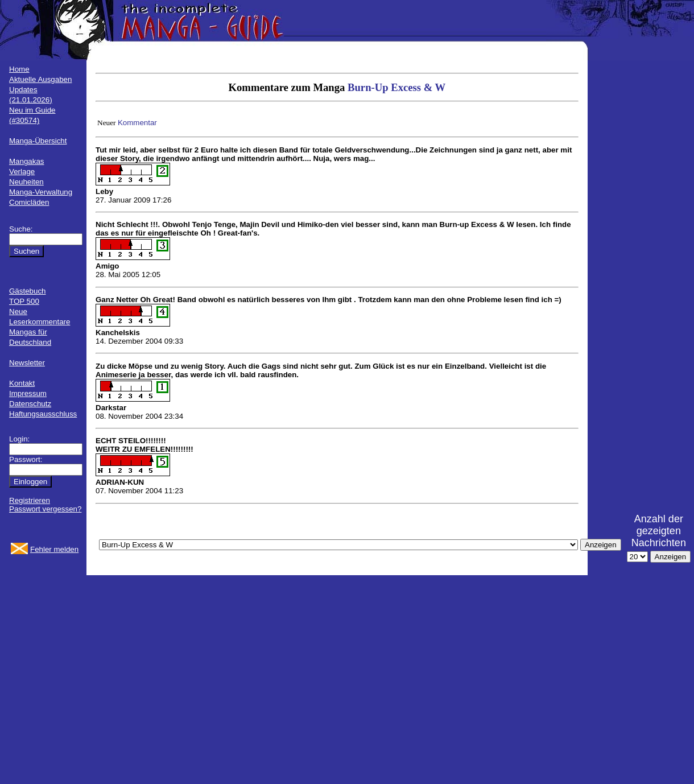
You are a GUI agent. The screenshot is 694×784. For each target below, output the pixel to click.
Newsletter (27, 363)
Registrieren (30, 500)
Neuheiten (26, 182)
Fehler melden (54, 549)
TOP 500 (24, 301)
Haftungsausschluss (43, 414)
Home (19, 69)
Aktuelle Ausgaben (40, 79)
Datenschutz (30, 404)
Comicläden (29, 202)
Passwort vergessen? (45, 509)
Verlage (22, 172)
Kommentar (137, 123)
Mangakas (27, 161)
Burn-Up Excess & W (396, 87)
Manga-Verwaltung (41, 192)
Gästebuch (27, 291)
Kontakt (22, 383)
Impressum (28, 393)
